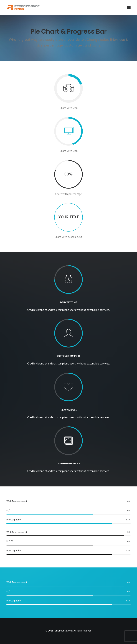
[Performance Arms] (23, 8)
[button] (129, 8)
